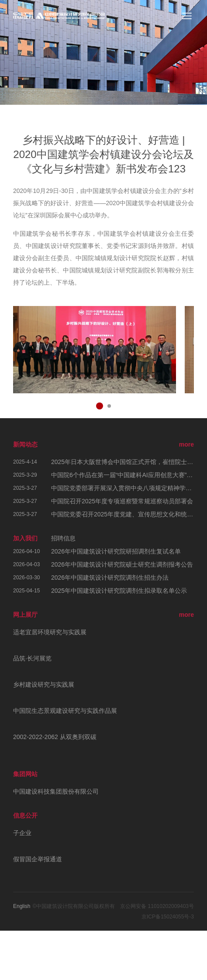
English (22, 906)
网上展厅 (25, 615)
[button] (100, 406)
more (186, 444)
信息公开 (25, 815)
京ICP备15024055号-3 (168, 917)
